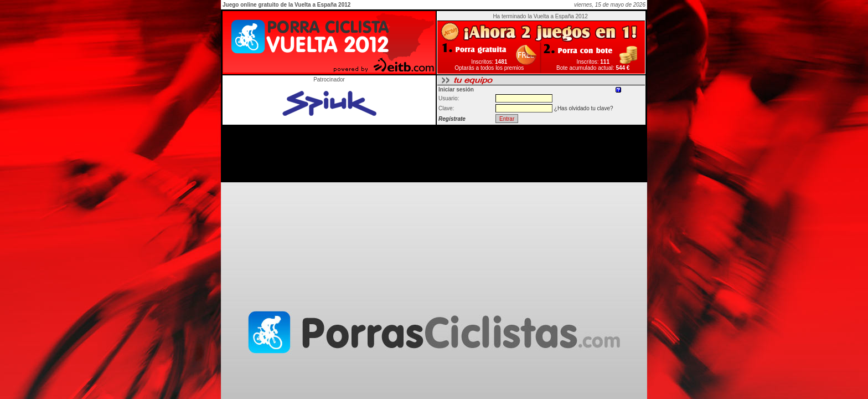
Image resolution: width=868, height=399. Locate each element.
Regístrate (452, 119)
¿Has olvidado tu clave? (584, 108)
